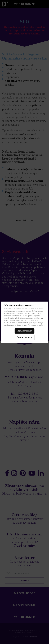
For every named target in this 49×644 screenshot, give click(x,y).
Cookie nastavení (25, 337)
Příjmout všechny (25, 331)
